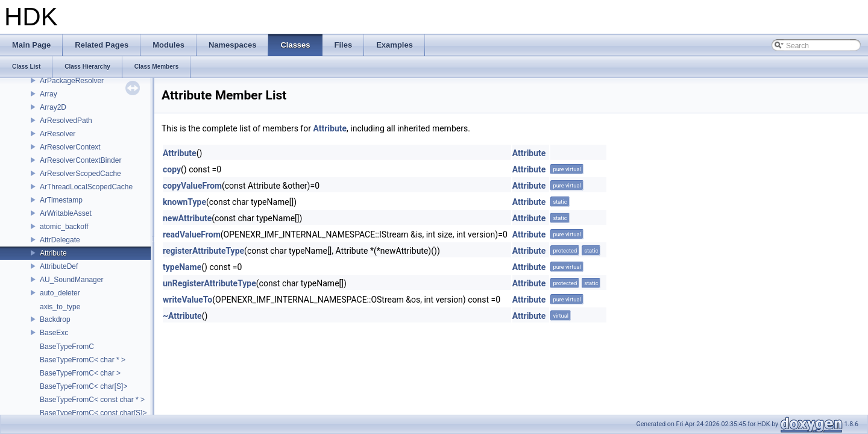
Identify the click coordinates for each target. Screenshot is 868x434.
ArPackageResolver (72, 81)
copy (172, 169)
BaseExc (54, 333)
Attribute (53, 253)
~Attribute (182, 316)
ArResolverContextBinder (80, 160)
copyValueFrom (192, 186)
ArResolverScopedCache (80, 174)
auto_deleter (60, 293)
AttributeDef (59, 266)
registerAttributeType (203, 251)
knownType (184, 202)
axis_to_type (60, 307)
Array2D (53, 107)
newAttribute (187, 218)
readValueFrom (192, 234)
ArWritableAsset (66, 213)
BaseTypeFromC (67, 347)
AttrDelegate (60, 240)
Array (49, 94)
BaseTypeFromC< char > (80, 373)
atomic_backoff (64, 227)
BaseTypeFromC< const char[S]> (93, 413)
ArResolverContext (70, 147)
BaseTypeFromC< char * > (83, 360)
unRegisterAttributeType (209, 283)
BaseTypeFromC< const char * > (92, 400)
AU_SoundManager (71, 280)
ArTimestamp (61, 200)
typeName (182, 267)
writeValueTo (187, 300)
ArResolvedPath (66, 121)
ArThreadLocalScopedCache (86, 187)
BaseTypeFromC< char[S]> (83, 386)
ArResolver (58, 134)
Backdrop (55, 319)
